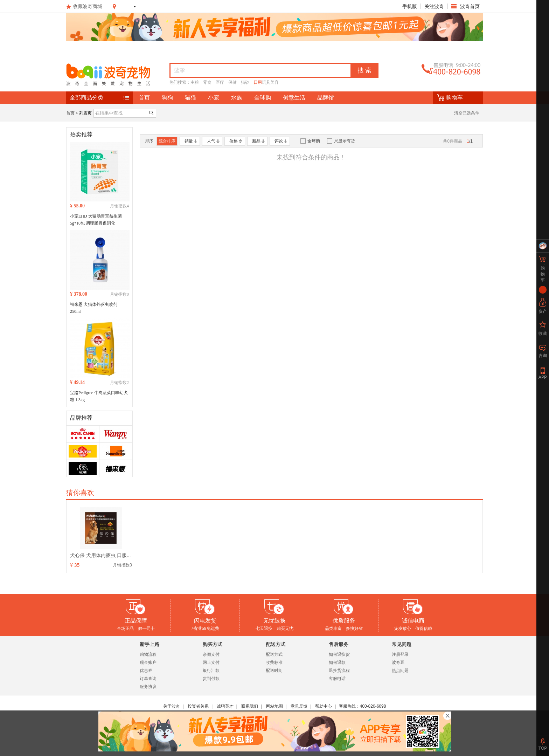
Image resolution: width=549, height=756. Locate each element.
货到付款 (211, 679)
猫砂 (245, 82)
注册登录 (400, 654)
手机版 (410, 6)
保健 (232, 82)
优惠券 (146, 671)
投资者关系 (198, 706)
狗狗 (167, 98)
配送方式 (274, 654)
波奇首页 (469, 6)
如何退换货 (339, 654)
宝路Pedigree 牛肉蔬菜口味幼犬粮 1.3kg (99, 396)
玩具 (266, 82)
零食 (207, 82)
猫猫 (190, 98)
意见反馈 (299, 706)
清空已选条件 (467, 113)
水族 (237, 98)
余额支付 (211, 654)
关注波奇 (434, 6)
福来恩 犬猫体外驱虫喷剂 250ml (94, 308)
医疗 (220, 82)
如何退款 (337, 662)
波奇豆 (398, 662)
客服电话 (337, 679)
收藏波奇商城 (88, 6)
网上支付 (211, 662)
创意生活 (294, 98)
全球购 (263, 98)
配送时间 (274, 671)
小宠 (214, 98)
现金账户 (148, 662)
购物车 (454, 98)
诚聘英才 (225, 706)
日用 (258, 82)
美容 (274, 82)
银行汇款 (211, 671)
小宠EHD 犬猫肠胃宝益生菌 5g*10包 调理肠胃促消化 (96, 220)
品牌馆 (326, 98)
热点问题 (400, 671)
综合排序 (167, 141)
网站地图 (274, 706)
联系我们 (250, 706)
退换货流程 (339, 671)
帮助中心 (324, 706)
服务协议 (148, 687)
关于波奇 (172, 706)
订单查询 (148, 679)
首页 (144, 98)
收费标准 (274, 662)
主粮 (195, 82)
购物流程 (148, 654)
